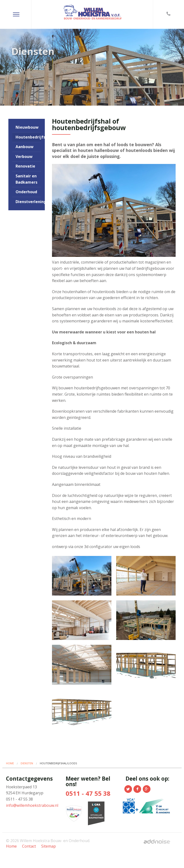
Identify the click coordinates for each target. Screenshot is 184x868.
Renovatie (25, 166)
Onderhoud (26, 192)
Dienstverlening (28, 202)
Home (10, 763)
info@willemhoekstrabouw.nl (32, 805)
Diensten (27, 763)
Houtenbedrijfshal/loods (28, 137)
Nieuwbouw (27, 127)
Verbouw (24, 157)
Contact (29, 846)
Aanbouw (25, 147)
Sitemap (49, 846)
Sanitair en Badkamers (26, 179)
